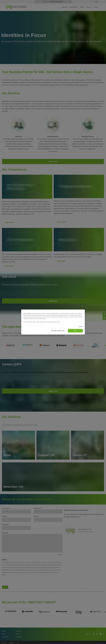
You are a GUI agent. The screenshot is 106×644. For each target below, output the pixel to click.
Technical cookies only (58, 331)
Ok (75, 331)
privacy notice (56, 322)
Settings (81, 327)
